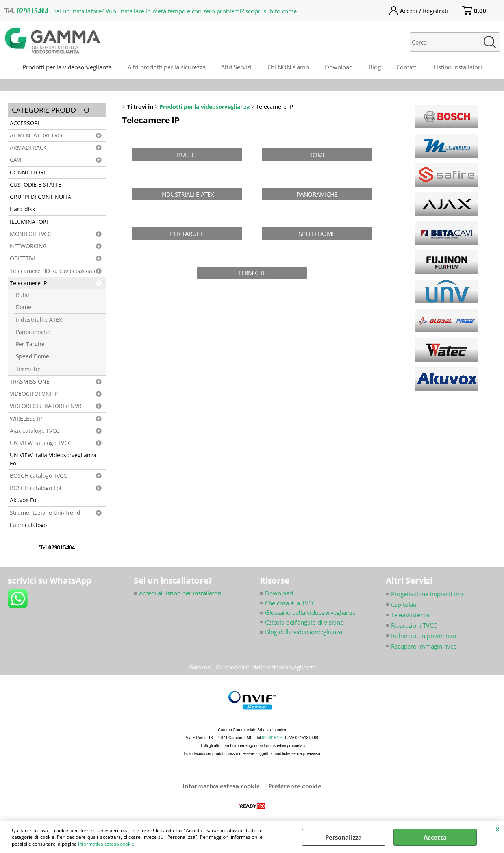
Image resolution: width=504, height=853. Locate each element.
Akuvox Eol (24, 500)
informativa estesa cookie (106, 844)
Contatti (407, 67)
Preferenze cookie (295, 786)
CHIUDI (498, 829)
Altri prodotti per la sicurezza (167, 67)
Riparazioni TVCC (414, 625)
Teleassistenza (410, 615)
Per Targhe (30, 344)
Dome (23, 307)
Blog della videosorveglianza (301, 632)
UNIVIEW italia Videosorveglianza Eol (53, 459)
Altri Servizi (236, 67)
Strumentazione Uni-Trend (45, 513)
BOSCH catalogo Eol (36, 488)
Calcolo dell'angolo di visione (304, 622)
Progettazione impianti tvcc (428, 594)
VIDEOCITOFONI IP (34, 394)
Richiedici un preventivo (423, 636)
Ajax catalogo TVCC (35, 431)
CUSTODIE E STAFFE (36, 185)
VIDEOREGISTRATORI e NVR (46, 406)
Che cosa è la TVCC (290, 603)
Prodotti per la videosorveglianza (67, 67)
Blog (375, 67)
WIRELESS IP (26, 419)
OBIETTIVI (22, 258)
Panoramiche (33, 332)
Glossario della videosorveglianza (308, 612)
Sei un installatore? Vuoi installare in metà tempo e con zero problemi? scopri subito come (175, 11)
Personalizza (344, 837)
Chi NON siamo (288, 67)
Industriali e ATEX (39, 320)
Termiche (28, 369)
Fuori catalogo (28, 525)
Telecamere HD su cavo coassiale (53, 271)
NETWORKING (28, 246)
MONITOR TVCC (31, 234)
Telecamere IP (28, 283)
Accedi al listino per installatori (178, 593)
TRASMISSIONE (30, 382)
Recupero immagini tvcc (423, 646)
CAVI (16, 160)
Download (339, 67)
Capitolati (404, 605)
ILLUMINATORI (29, 222)
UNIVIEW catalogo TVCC (41, 443)
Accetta (435, 837)
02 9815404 (273, 738)
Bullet (23, 295)
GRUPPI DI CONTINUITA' (41, 197)
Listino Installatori (458, 67)
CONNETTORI (28, 172)
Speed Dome (32, 356)
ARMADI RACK (28, 148)
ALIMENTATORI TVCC (37, 135)
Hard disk (22, 209)
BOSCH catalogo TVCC (38, 476)
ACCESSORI (25, 123)
